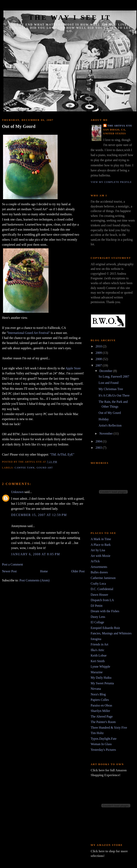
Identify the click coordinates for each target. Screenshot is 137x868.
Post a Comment (12, 564)
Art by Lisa (98, 550)
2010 (99, 346)
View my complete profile (111, 182)
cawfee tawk (25, 468)
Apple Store (73, 368)
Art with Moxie (101, 556)
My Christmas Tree (111, 389)
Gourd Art (45, 468)
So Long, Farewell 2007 (114, 377)
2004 (99, 441)
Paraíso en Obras (101, 705)
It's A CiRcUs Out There (114, 395)
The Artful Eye (120, 126)
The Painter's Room (103, 722)
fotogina (96, 639)
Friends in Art (99, 644)
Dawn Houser (99, 595)
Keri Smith (98, 661)
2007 (99, 365)
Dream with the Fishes (105, 611)
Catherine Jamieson (103, 578)
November (106, 433)
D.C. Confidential (102, 589)
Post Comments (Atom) (34, 580)
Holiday (104, 419)
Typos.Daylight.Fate (104, 739)
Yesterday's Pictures (103, 750)
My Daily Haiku (101, 678)
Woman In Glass (101, 744)
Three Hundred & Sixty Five (109, 728)
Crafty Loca (98, 584)
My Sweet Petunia (102, 683)
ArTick (95, 561)
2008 (99, 359)
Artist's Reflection (110, 425)
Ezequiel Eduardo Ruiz (105, 628)
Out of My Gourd (19, 126)
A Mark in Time (101, 539)
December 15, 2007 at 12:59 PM (39, 515)
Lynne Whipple (100, 667)
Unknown (17, 492)
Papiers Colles (100, 700)
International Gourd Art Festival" (29, 333)
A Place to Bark (101, 545)
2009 (99, 353)
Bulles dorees (99, 572)
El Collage (97, 622)
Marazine (97, 672)
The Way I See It (70, 17)
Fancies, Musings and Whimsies (111, 633)
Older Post (78, 571)
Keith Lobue (99, 655)
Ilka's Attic (98, 650)
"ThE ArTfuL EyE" (62, 454)
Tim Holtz (97, 733)
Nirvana (96, 689)
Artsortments (99, 567)
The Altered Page (102, 716)
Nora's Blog (98, 694)
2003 (99, 448)
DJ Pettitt (97, 606)
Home (44, 571)
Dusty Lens (98, 617)
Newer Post (9, 571)
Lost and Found (108, 383)
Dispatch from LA (102, 600)
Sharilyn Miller (100, 711)
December (106, 371)
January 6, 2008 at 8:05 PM (35, 554)
